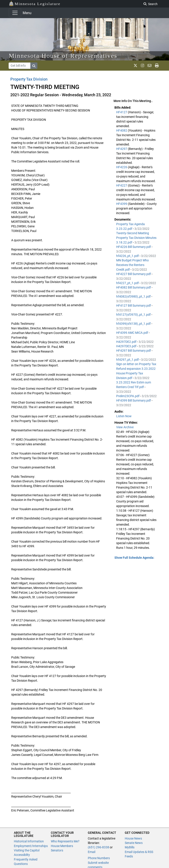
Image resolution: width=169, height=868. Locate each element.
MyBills (130, 847)
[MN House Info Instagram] (142, 66)
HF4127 (122, 112)
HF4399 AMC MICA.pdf (132, 333)
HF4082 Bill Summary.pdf (134, 287)
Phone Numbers (99, 858)
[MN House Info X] (135, 66)
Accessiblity (22, 855)
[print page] (157, 66)
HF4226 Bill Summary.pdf (134, 247)
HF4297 (122, 149)
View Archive (125, 427)
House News (133, 838)
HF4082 (122, 130)
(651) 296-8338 (98, 847)
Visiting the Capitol (27, 850)
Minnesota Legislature (35, 3)
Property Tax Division (29, 79)
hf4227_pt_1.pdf (128, 283)
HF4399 (122, 204)
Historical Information (29, 841)
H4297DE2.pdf (127, 342)
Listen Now (124, 416)
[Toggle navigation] (15, 13)
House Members (62, 846)
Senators (57, 850)
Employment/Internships (31, 846)
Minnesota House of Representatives (63, 56)
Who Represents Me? (65, 841)
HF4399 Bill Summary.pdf (134, 400)
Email (92, 852)
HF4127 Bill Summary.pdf (134, 306)
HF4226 (122, 167)
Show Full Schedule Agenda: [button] (134, 558)
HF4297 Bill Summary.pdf (134, 351)
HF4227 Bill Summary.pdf (134, 274)
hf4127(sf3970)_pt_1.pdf (134, 315)
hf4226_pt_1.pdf (128, 256)
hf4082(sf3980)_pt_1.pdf (134, 296)
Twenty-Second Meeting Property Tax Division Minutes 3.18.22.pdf (136, 238)
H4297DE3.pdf (127, 346)
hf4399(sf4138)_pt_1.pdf (134, 324)
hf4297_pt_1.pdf (128, 360)
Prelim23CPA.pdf (128, 396)
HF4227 (122, 185)
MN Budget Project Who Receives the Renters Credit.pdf (132, 265)
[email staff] (150, 66)
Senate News (134, 843)
